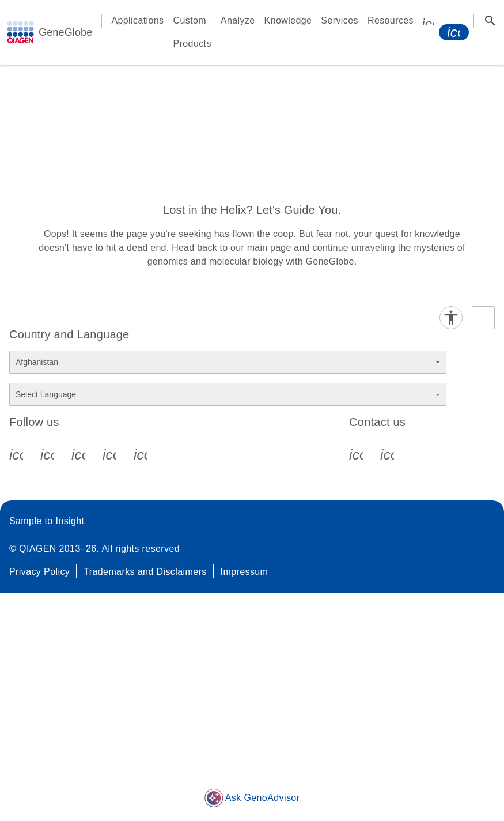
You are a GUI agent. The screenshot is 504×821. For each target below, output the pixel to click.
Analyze (238, 20)
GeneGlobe (65, 32)
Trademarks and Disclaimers (145, 572)
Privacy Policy (39, 572)
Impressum (245, 572)
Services (340, 20)
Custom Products (192, 32)
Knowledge (288, 20)
